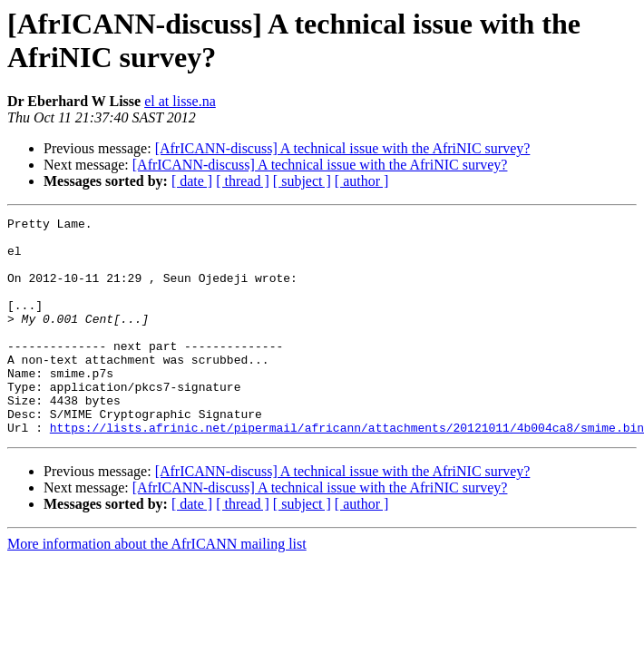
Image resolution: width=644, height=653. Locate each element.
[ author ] (362, 181)
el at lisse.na (180, 101)
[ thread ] (243, 181)
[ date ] (192, 181)
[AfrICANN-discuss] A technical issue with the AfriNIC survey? (343, 148)
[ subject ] (302, 181)
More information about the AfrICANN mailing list (157, 587)
